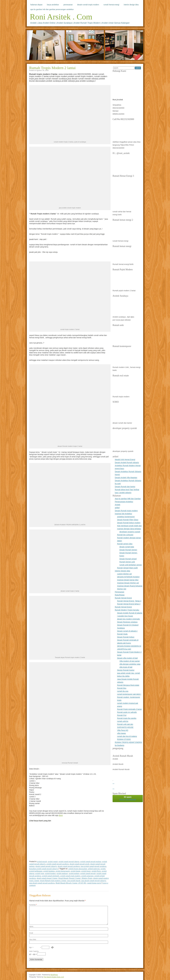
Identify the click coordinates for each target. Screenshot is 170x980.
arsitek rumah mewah (88, 874)
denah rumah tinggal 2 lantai (47, 878)
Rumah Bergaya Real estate (128, 685)
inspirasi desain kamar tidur (128, 580)
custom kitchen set (124, 574)
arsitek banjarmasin (63, 871)
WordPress (54, 975)
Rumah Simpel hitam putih (127, 568)
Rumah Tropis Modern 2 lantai (52, 68)
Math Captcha (34, 951)
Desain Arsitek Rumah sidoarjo (127, 463)
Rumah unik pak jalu (125, 724)
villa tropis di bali (126, 667)
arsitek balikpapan (36, 871)
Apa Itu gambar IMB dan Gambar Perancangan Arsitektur (52, 9)
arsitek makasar (62, 874)
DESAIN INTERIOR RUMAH (128, 577)
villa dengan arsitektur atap (130, 664)
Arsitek (118, 505)
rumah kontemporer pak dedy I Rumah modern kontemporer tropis (129, 697)
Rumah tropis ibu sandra (127, 718)
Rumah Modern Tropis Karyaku (127, 610)
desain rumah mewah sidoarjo (46, 866)
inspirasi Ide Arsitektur (123, 514)
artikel (117, 508)
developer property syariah (130, 532)
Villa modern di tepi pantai (130, 661)
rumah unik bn (123, 721)
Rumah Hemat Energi (111, 5)
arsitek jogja (40, 874)
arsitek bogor (86, 871)
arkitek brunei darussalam (78, 869)
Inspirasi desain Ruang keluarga (130, 586)
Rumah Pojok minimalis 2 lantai (129, 709)
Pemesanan (68, 5)
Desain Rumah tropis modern (88, 5)
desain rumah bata (127, 547)
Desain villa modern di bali (127, 658)
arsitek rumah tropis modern (70, 876)
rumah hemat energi (94, 883)
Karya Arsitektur (53, 5)
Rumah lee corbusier (125, 535)
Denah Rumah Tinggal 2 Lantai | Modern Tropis (75, 878)
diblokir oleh (128, 798)
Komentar (33, 905)
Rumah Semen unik (127, 562)
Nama (31, 926)
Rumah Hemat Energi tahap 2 (129, 604)
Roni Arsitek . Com (61, 17)
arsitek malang (74, 874)
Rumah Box (122, 688)
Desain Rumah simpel (128, 559)
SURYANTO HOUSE (125, 727)
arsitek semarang (87, 876)
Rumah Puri (122, 715)
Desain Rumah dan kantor (125, 487)
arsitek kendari (50, 874)
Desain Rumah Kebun (126, 637)
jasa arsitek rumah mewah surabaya (94, 866)
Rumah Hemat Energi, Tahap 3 (129, 601)
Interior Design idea (131, 5)
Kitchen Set (122, 589)
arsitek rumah (53, 862)
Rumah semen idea (125, 544)
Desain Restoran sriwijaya (127, 622)
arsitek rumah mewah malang (91, 862)
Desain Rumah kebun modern (129, 523)
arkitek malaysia (94, 869)
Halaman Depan (36, 5)
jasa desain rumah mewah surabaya (42, 883)
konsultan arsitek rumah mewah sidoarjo (44, 869)
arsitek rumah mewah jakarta (69, 862)
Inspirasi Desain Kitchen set (128, 583)
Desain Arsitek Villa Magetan (126, 478)
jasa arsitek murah (74, 881)
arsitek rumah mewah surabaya (58, 864)
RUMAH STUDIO (124, 739)
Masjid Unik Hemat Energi (125, 460)
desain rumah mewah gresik (79, 864)
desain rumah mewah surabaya (69, 866)
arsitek (103, 869)
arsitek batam (76, 871)
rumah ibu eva (123, 691)
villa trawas (121, 733)
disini (61, 815)
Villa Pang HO (123, 730)
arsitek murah (42, 862)
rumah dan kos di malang (127, 736)
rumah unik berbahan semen (131, 565)
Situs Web (33, 940)
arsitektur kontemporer (126, 517)
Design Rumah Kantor (126, 670)
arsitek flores (96, 871)
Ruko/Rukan (120, 595)
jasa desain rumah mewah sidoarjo (94, 881)
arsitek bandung (49, 871)
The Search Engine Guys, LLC (54, 977)
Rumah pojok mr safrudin (127, 712)
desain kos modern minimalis (128, 619)
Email (31, 933)
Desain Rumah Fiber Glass (128, 520)
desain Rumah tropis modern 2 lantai (53, 881)
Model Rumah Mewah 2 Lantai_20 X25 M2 (71, 883)
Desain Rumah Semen (128, 550)
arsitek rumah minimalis (51, 876)
